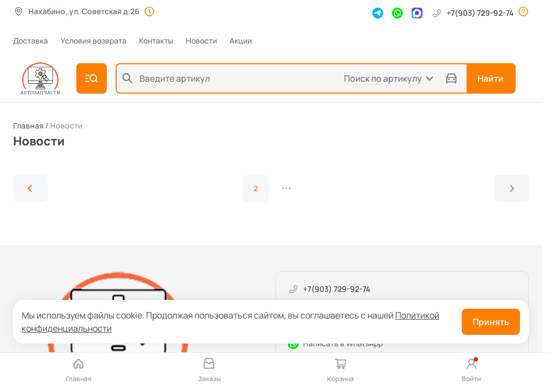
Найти (491, 78)
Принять (491, 322)
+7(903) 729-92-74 (472, 13)
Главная (28, 125)
